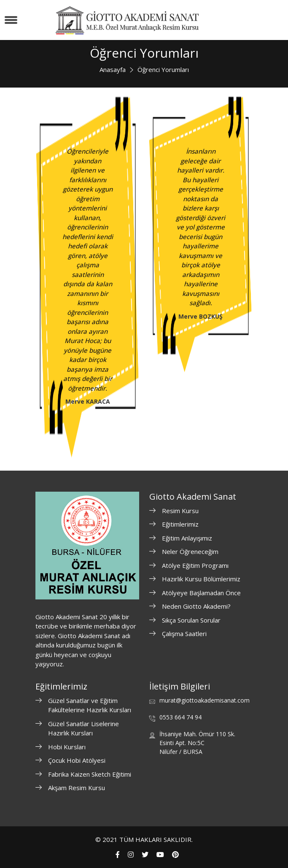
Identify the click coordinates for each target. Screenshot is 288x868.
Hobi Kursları (67, 747)
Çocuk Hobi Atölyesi (77, 760)
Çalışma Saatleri (184, 634)
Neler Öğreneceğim (190, 551)
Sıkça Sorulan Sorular (191, 620)
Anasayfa (113, 69)
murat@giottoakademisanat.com (205, 700)
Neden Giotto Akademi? (196, 606)
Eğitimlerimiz (180, 524)
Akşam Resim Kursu (77, 788)
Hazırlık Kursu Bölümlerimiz (201, 579)
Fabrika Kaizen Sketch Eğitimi (90, 774)
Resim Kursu (180, 511)
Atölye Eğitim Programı (195, 565)
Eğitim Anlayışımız (187, 538)
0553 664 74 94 (180, 717)
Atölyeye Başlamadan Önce (201, 593)
